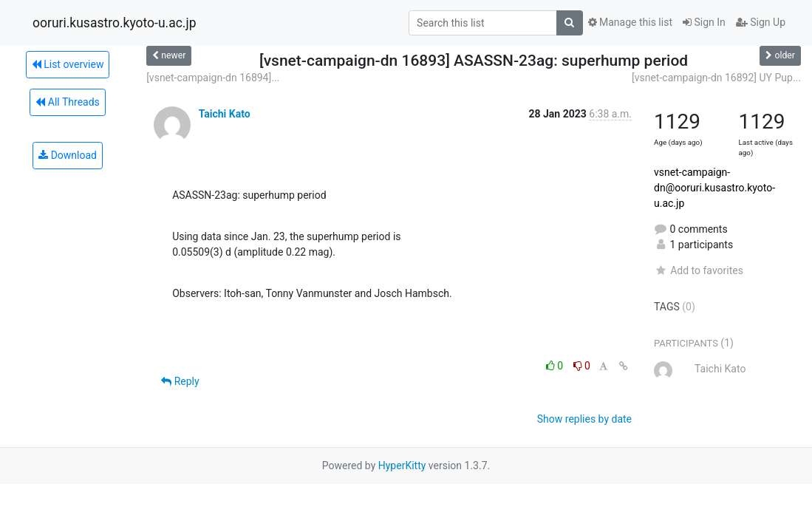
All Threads (67, 102)
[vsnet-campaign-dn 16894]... (213, 78)
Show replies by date (584, 419)
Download (68, 155)
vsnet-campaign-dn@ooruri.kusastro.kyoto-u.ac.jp (714, 188)
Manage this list (630, 22)
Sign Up (761, 22)
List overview (68, 64)
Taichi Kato (225, 114)
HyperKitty (402, 465)
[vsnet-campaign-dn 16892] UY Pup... (716, 78)
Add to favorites (699, 270)
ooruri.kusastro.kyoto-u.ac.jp (114, 23)
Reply (180, 381)
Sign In (704, 22)
